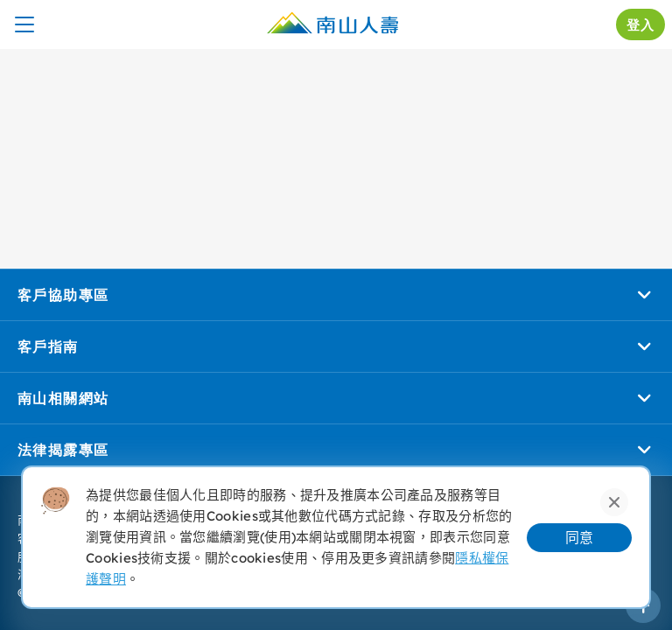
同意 (579, 537)
